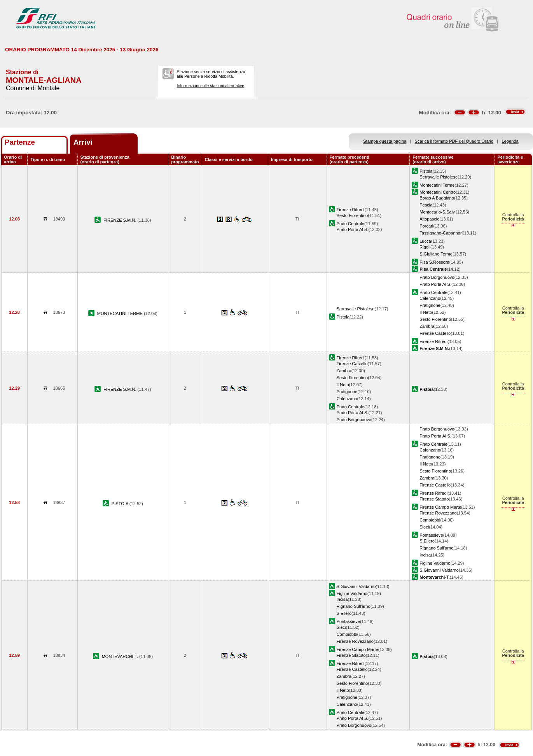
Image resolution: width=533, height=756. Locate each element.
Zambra (427, 326)
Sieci (424, 527)
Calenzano (430, 298)
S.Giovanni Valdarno (439, 570)
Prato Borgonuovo (437, 277)
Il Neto (426, 312)
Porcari (426, 226)
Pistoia (426, 171)
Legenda (510, 141)
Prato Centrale (350, 224)
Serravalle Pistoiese (439, 177)
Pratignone (430, 305)
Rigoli (425, 247)
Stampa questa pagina (385, 141)
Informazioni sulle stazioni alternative (211, 86)
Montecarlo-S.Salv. (438, 212)
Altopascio (429, 219)
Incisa (425, 555)
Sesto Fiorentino (352, 215)
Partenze (20, 142)
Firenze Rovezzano (438, 513)
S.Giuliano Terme (436, 254)
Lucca (425, 241)
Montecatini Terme (437, 185)
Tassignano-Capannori (441, 233)
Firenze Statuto (434, 499)
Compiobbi (430, 520)
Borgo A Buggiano (437, 198)
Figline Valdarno (435, 563)
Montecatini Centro (438, 192)
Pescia (426, 205)
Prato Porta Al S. (353, 229)
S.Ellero (427, 541)
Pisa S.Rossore (434, 262)
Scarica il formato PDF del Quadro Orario (454, 141)
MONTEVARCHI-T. (121, 656)
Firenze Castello (435, 333)
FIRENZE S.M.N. (120, 220)
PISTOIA (121, 504)
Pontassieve (431, 535)
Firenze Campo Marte (440, 507)
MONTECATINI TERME (121, 313)
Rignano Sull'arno (436, 548)
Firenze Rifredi (351, 210)
